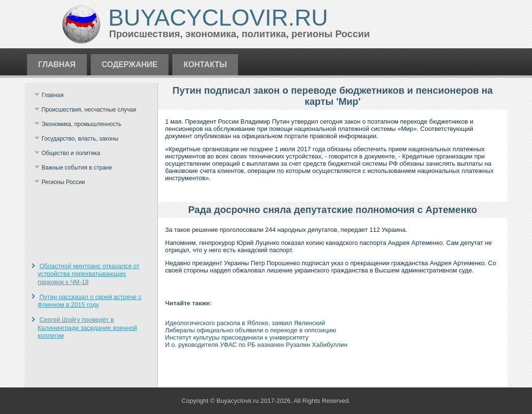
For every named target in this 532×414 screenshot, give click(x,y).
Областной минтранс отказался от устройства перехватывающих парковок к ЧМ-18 (89, 274)
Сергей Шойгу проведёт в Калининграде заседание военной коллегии (87, 328)
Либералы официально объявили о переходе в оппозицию (251, 330)
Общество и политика (71, 153)
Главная (57, 64)
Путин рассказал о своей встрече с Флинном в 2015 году (90, 301)
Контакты (205, 64)
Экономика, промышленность (82, 124)
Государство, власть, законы (80, 139)
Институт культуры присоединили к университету (237, 337)
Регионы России (63, 182)
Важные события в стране (77, 168)
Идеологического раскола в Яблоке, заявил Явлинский (245, 323)
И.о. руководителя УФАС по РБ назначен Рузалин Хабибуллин (256, 345)
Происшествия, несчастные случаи (89, 110)
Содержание (130, 64)
